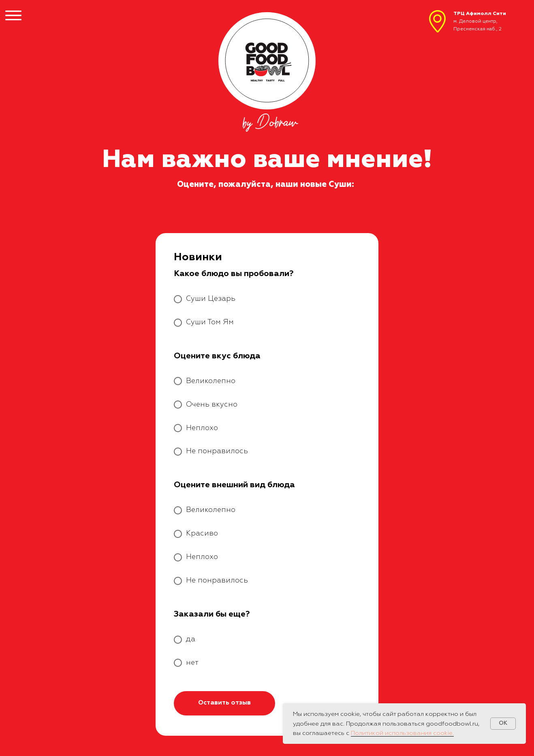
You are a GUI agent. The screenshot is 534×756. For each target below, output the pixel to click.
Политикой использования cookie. (402, 733)
